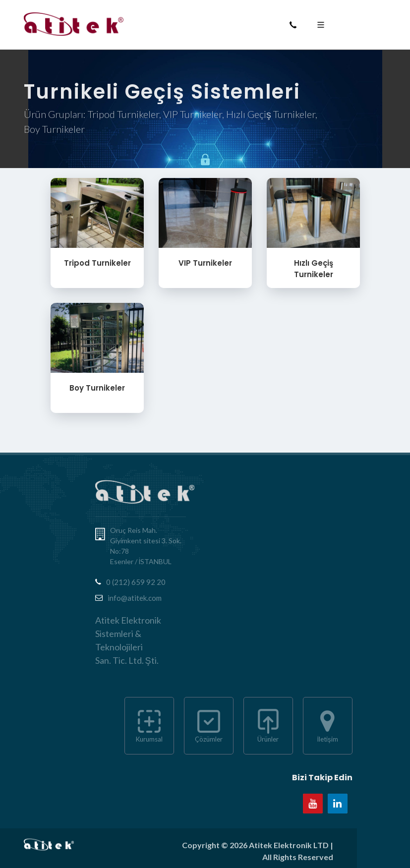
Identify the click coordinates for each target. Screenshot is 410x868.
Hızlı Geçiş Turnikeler (313, 269)
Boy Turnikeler (97, 388)
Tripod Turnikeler (97, 263)
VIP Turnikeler (205, 263)
